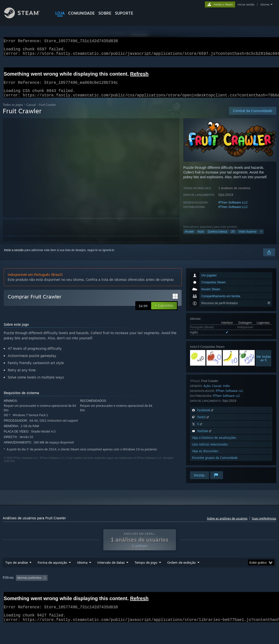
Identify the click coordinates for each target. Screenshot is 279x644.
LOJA (60, 13)
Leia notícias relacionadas (210, 450)
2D (233, 237)
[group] (139, 594)
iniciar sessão (246, 4)
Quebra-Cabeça (218, 237)
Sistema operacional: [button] (230, 591)
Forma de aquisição (52, 575)
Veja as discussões (205, 457)
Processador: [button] (13, 597)
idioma (265, 4)
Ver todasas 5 (263, 364)
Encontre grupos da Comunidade (215, 464)
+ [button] (261, 237)
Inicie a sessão (14, 256)
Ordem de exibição (181, 575)
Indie (226, 392)
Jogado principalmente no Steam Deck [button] (181, 591)
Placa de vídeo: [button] (41, 597)
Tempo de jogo (146, 575)
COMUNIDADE (82, 13)
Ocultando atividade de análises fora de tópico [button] (85, 591)
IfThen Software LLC (233, 208)
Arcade (189, 237)
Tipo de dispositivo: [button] (74, 597)
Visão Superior (248, 237)
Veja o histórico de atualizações (214, 444)
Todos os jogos (13, 111)
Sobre (105, 13)
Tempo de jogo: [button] (136, 591)
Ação (201, 237)
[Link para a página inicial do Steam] (26, 17)
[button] (164, 312)
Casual (31, 111)
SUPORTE (124, 13)
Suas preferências (264, 524)
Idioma (82, 575)
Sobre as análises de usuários (227, 524)
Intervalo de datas (111, 575)
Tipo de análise (16, 575)
